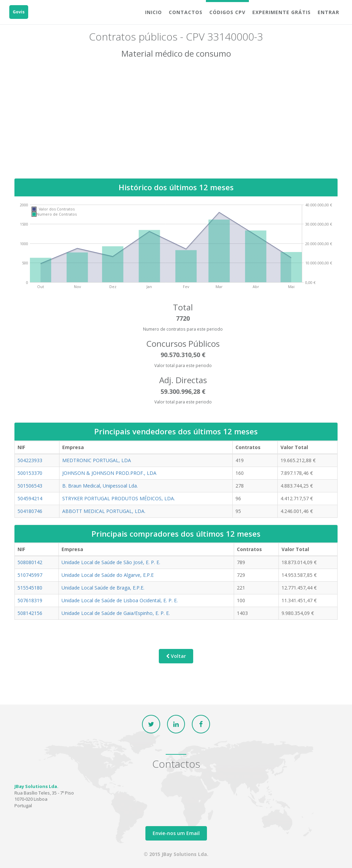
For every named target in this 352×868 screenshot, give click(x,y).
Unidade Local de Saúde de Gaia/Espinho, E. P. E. (116, 613)
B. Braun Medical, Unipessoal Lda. (100, 485)
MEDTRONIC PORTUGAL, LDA (97, 460)
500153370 (30, 473)
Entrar (328, 12)
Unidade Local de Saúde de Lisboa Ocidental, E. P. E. (120, 600)
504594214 (30, 498)
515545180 (30, 587)
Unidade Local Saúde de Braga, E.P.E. (103, 587)
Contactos (186, 12)
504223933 (30, 460)
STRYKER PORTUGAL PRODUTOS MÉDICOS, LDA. (119, 498)
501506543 (30, 485)
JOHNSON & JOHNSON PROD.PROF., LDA (109, 473)
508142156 (30, 613)
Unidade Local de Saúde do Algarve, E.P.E (108, 575)
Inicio (153, 12)
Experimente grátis (282, 12)
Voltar (176, 656)
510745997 (30, 575)
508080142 (30, 562)
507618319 (30, 600)
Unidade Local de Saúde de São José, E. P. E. (111, 562)
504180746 (30, 511)
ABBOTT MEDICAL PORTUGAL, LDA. (104, 511)
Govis (19, 12)
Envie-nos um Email (176, 833)
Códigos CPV (227, 12)
